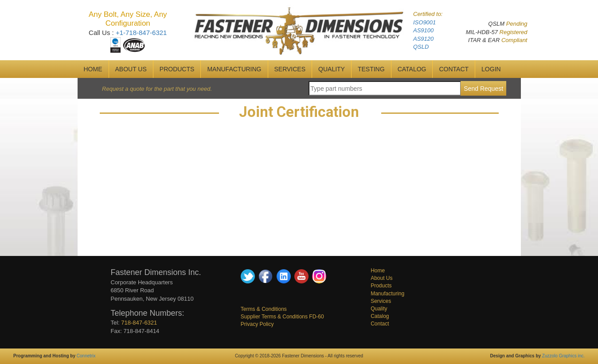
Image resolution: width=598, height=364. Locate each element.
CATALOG (412, 69)
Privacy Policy (257, 324)
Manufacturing (387, 294)
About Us (381, 278)
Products (177, 69)
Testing (371, 69)
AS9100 (423, 30)
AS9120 (423, 39)
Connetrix (86, 356)
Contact (380, 324)
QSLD (421, 47)
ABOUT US (131, 69)
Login (491, 69)
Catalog (380, 316)
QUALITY (332, 69)
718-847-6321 (139, 323)
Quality (379, 309)
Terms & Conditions (264, 309)
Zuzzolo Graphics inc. (563, 356)
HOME (93, 69)
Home (378, 271)
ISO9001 (424, 22)
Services (381, 301)
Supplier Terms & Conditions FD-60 (282, 317)
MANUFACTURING (234, 69)
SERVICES (290, 69)
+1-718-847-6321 (141, 33)
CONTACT (454, 69)
